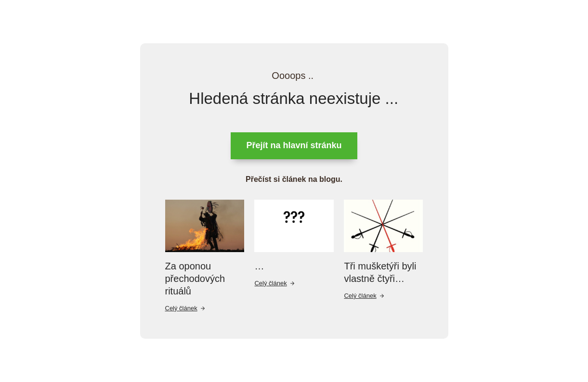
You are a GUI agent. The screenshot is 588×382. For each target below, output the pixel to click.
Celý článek (185, 308)
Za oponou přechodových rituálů (195, 279)
